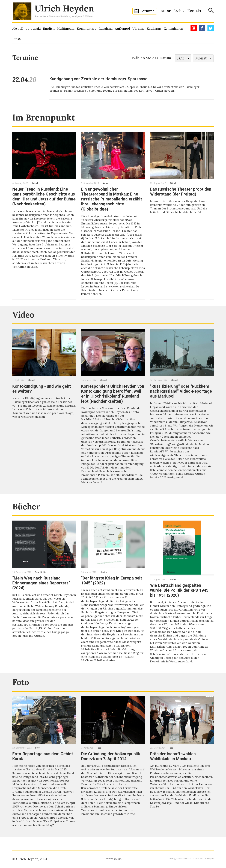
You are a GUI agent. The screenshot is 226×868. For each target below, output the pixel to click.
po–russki (33, 28)
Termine (147, 11)
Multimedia (66, 28)
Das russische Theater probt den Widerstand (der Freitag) (181, 192)
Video (24, 314)
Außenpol (122, 28)
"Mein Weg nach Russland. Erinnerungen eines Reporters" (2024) (42, 586)
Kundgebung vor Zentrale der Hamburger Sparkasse (99, 79)
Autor (166, 11)
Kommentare (87, 28)
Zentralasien (173, 28)
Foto (21, 685)
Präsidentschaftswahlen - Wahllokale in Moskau (175, 759)
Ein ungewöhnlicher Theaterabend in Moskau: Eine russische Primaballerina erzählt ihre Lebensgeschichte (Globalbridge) (112, 199)
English (49, 28)
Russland (106, 28)
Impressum (113, 859)
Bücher (27, 510)
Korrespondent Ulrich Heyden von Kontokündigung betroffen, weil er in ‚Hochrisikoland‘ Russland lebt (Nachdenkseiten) (112, 394)
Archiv (179, 11)
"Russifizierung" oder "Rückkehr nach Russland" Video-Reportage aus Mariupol (182, 391)
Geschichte (41, 576)
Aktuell (18, 28)
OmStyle (209, 858)
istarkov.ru (185, 858)
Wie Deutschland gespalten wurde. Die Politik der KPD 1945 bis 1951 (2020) (181, 594)
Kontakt (194, 11)
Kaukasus (154, 28)
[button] (183, 58)
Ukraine (138, 28)
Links (17, 39)
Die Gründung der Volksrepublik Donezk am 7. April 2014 (111, 759)
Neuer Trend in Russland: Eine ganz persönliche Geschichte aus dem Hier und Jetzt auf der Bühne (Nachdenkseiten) (44, 197)
